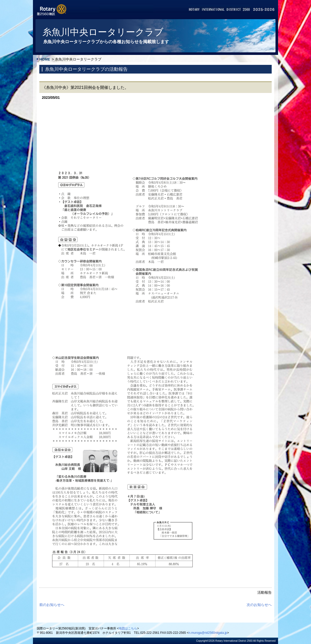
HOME (45, 59)
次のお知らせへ (259, 605)
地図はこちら (128, 628)
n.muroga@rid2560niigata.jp (208, 633)
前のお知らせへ (52, 605)
